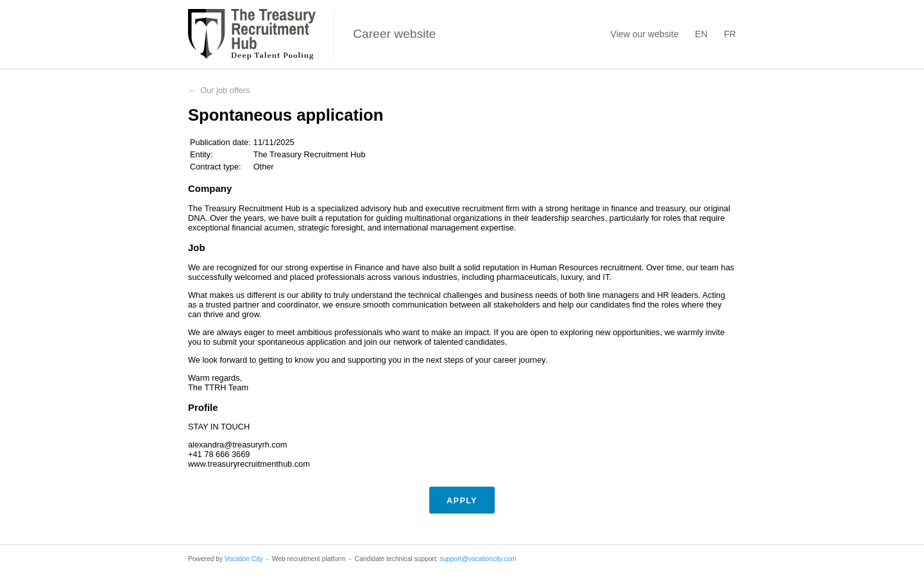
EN (701, 34)
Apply (462, 500)
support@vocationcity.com (478, 559)
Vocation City (244, 559)
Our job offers (225, 90)
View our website (644, 34)
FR (730, 34)
